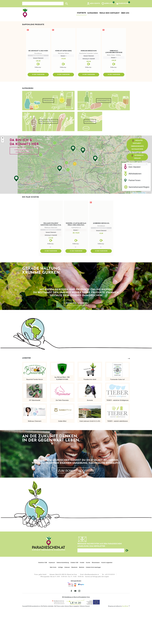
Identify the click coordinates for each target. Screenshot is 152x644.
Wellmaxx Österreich (35, 455)
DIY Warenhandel (35, 434)
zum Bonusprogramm (76, 504)
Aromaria (90, 434)
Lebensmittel (104, 134)
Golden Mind (62, 455)
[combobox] (137, 198)
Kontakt (82, 596)
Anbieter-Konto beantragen (93, 601)
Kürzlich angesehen (107, 596)
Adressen (67, 601)
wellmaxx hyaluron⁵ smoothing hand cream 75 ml (51, 258)
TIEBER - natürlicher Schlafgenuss (117, 434)
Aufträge (60, 601)
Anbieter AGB (74, 596)
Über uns (125, 13)
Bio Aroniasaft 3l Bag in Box (38, 85)
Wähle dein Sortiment (109, 13)
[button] (93, 4)
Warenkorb (74, 601)
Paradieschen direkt (90, 413)
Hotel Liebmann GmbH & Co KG (90, 455)
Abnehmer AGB (43, 596)
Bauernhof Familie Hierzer (35, 413)
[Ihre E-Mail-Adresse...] (101, 584)
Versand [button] (63, 90)
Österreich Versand (137, 191)
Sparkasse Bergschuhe (89, 85)
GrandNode (125, 640)
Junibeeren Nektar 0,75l (101, 257)
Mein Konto (53, 601)
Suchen (88, 596)
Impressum (52, 596)
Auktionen (90, 155)
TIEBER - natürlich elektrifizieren (117, 455)
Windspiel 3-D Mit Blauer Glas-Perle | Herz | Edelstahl (76, 258)
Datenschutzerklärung (63, 596)
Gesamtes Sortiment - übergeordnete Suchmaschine (137, 178)
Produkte (48, 134)
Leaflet (133, 227)
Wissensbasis (96, 596)
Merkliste (82, 601)
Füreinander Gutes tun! (117, 413)
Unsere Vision (76, 337)
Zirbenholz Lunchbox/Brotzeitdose (114, 86)
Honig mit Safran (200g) (63, 85)
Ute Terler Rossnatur (62, 434)
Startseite (81, 13)
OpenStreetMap (142, 227)
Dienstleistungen (48, 155)
